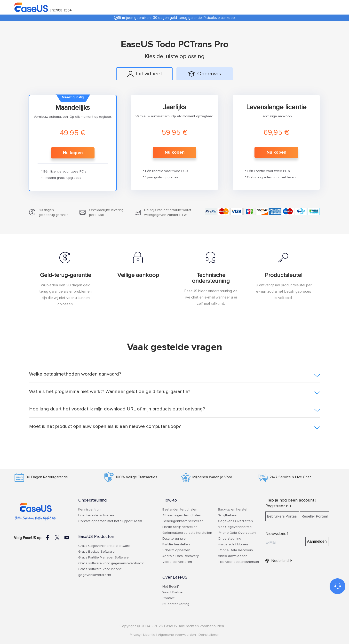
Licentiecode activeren (96, 515)
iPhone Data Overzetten (237, 533)
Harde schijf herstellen (180, 527)
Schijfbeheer (228, 515)
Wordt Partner (173, 592)
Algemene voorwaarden (177, 635)
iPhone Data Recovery (235, 550)
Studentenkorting (176, 604)
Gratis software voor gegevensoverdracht (111, 563)
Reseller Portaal (315, 516)
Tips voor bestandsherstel (238, 562)
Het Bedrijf (171, 587)
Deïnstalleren (209, 635)
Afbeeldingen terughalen (182, 515)
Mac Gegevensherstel (235, 527)
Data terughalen (175, 539)
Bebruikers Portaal (282, 516)
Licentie (149, 635)
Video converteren (177, 562)
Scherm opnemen (176, 550)
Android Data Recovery (181, 556)
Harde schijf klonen (233, 544)
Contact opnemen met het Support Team (110, 521)
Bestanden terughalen (180, 510)
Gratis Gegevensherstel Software (104, 546)
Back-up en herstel (233, 510)
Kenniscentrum (90, 510)
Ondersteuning (230, 539)
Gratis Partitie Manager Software (103, 558)
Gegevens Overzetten (235, 521)
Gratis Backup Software (96, 552)
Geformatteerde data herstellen (187, 533)
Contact (168, 598)
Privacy (135, 635)
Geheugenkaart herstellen (183, 521)
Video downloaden (233, 556)
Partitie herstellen (176, 544)
